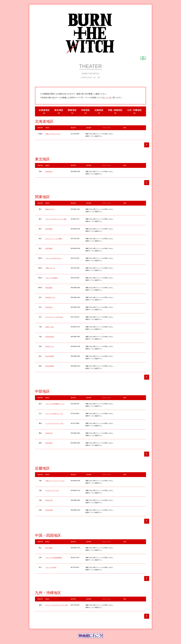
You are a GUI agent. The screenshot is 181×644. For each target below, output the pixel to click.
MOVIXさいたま (50, 297)
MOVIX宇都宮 (50, 356)
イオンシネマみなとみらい (54, 258)
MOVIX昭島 (49, 248)
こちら (107, 98)
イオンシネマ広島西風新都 (54, 558)
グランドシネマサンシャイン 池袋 (56, 219)
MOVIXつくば (50, 346)
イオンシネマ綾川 (51, 567)
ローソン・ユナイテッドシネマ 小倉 (57, 605)
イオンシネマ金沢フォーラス (54, 413)
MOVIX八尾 (49, 500)
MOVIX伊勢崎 (50, 366)
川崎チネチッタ (50, 268)
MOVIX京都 (49, 510)
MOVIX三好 (49, 433)
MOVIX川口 (49, 307)
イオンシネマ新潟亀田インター (55, 404)
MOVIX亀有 (49, 229)
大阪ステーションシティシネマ (55, 481)
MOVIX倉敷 (49, 548)
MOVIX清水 (49, 443)
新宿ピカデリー (50, 209)
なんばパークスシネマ (52, 490)
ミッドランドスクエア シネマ (54, 423)
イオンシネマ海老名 (52, 278)
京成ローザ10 (50, 327)
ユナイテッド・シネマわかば (54, 317)
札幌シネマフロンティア (53, 134)
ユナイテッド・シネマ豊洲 (54, 239)
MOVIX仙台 (49, 171)
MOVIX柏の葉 (50, 337)
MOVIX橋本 (49, 288)
